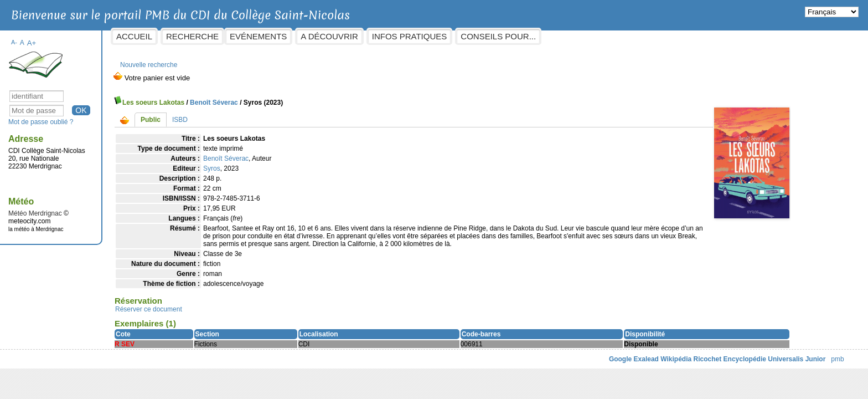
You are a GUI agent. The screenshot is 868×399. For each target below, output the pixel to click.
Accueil (224, 36)
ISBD (270, 114)
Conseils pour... (588, 36)
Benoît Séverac (304, 97)
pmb (748, 361)
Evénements (348, 36)
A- (104, 37)
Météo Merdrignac (125, 208)
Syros (301, 163)
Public (240, 114)
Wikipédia (587, 361)
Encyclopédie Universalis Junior (685, 361)
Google (531, 361)
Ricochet (618, 361)
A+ (121, 37)
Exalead (557, 361)
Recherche (282, 36)
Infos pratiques (499, 36)
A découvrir (419, 36)
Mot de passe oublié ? (130, 116)
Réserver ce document (238, 311)
